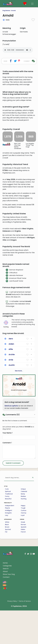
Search (6, 622)
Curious (24, 563)
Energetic (8, 566)
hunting (6, 377)
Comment (7, 496)
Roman (23, 578)
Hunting (24, 552)
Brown (7, 580)
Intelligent (9, 563)
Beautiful (8, 552)
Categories (7, 619)
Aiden (11, 397)
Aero (11, 392)
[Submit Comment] (13, 516)
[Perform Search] (33, 531)
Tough (23, 561)
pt (5, 641)
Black (7, 578)
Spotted (8, 582)
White (7, 575)
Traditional (9, 547)
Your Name (8, 486)
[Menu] (32, 4)
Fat (6, 585)
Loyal (23, 568)
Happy (23, 559)
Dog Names (6, 11)
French (23, 585)
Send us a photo (11, 459)
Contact (6, 630)
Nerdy (23, 547)
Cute (7, 542)
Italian (23, 582)
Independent (10, 559)
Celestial (24, 544)
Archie (12, 407)
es (5, 638)
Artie (11, 413)
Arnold (13, 11)
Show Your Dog (9, 627)
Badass (23, 549)
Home (5, 616)
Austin (12, 418)
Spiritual (8, 544)
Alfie (11, 402)
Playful (7, 561)
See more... (19, 424)
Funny (7, 549)
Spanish (24, 580)
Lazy (7, 568)
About (5, 624)
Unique (23, 542)
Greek (23, 575)
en (5, 635)
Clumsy (24, 566)
